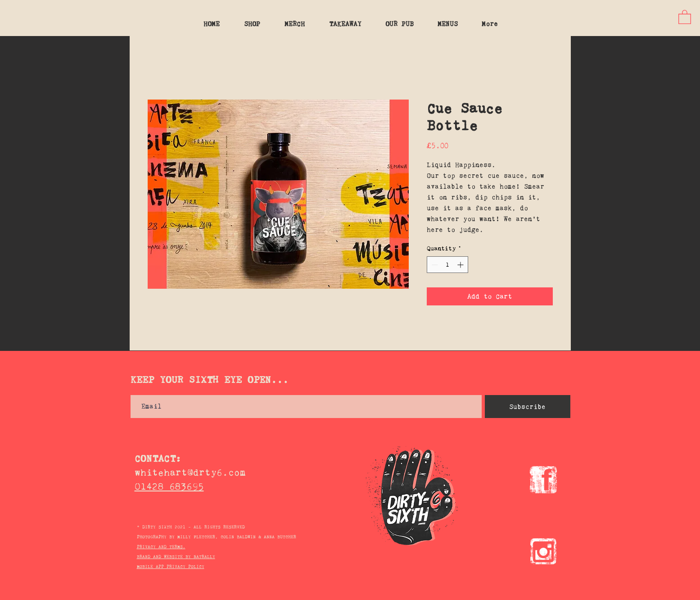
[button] (685, 16)
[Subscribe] (528, 407)
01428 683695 (169, 486)
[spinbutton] (447, 265)
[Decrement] (434, 265)
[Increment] (461, 265)
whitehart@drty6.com (190, 472)
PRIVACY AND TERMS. (161, 547)
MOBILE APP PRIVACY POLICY (171, 566)
